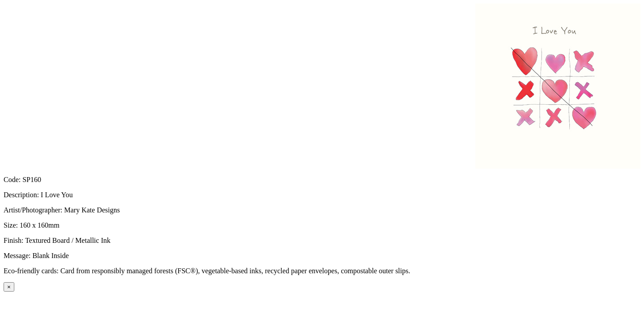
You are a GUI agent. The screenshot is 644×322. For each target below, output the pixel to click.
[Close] (9, 287)
